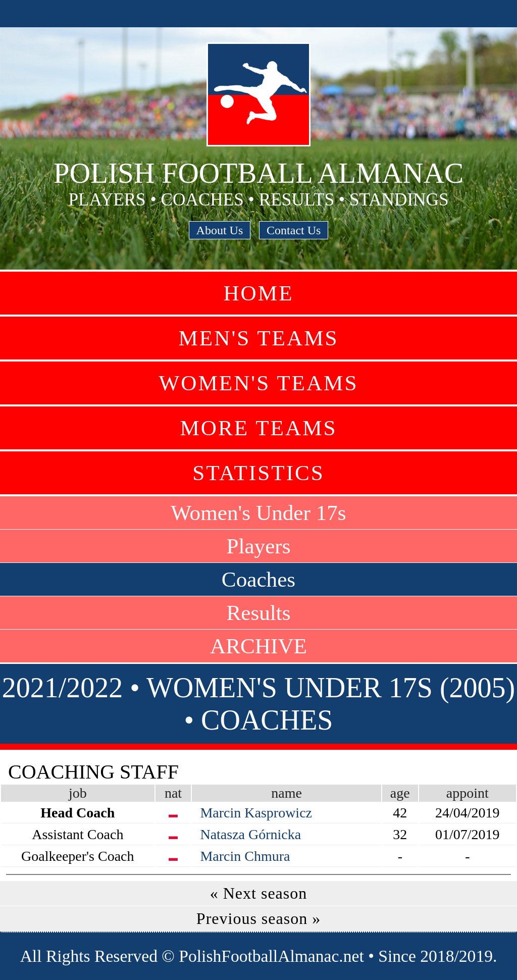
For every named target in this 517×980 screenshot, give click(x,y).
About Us (220, 230)
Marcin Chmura (245, 856)
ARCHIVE (258, 646)
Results (258, 613)
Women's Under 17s (258, 513)
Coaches (258, 579)
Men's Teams (258, 338)
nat (173, 793)
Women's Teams (258, 383)
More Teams (258, 428)
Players (258, 546)
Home (258, 293)
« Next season (259, 893)
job (78, 793)
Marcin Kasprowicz (256, 813)
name (287, 793)
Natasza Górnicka (250, 834)
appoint (468, 793)
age (400, 793)
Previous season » (258, 918)
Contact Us (294, 230)
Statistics (258, 473)
